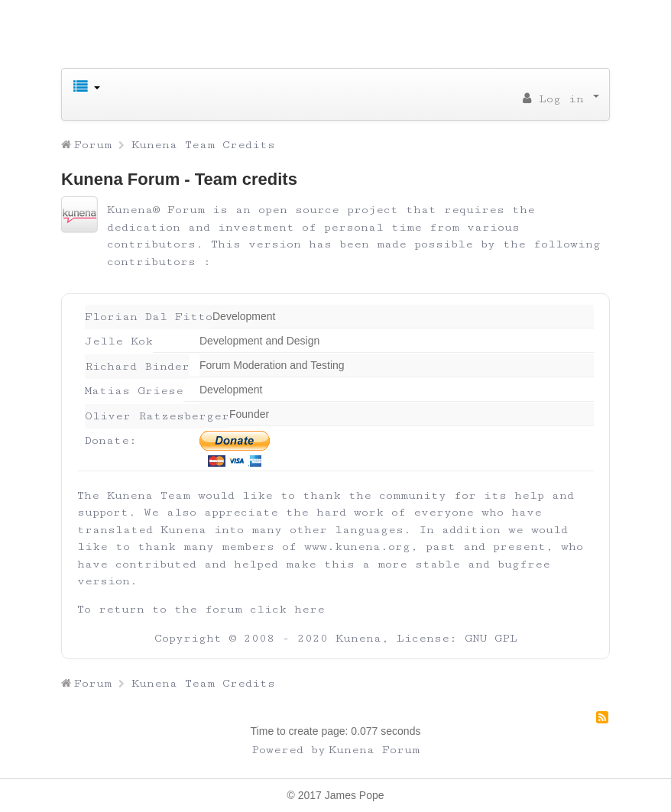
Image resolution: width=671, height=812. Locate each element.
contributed (156, 564)
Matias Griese (134, 391)
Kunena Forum (374, 750)
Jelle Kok (119, 341)
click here (287, 609)
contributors (151, 262)
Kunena (358, 638)
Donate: (111, 440)
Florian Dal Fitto (149, 317)
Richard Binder (137, 366)
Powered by (288, 750)
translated (115, 530)
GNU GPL (491, 638)
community (413, 495)
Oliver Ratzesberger (157, 416)
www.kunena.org (357, 547)
